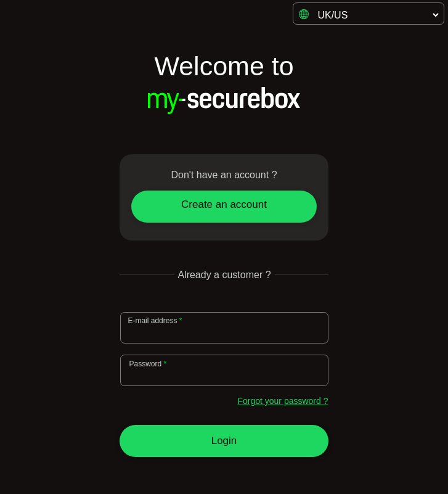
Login (224, 441)
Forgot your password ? (283, 401)
